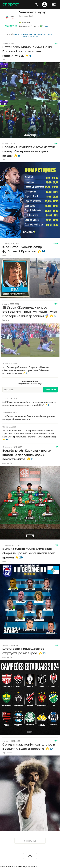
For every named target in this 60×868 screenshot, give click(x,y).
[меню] (54, 4)
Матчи (16, 34)
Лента (9, 34)
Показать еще (30, 841)
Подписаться (11, 26)
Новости (48, 34)
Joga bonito (7, 59)
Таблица (38, 34)
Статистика (27, 34)
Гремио (44, 26)
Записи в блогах (30, 37)
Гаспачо (6, 320)
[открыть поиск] (36, 4)
